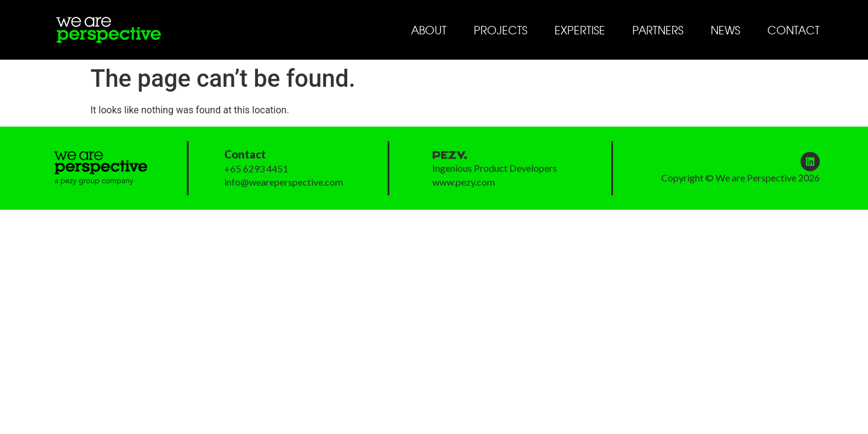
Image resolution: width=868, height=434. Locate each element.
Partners (658, 30)
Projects (501, 30)
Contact (794, 30)
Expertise (580, 30)
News (725, 30)
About (429, 30)
